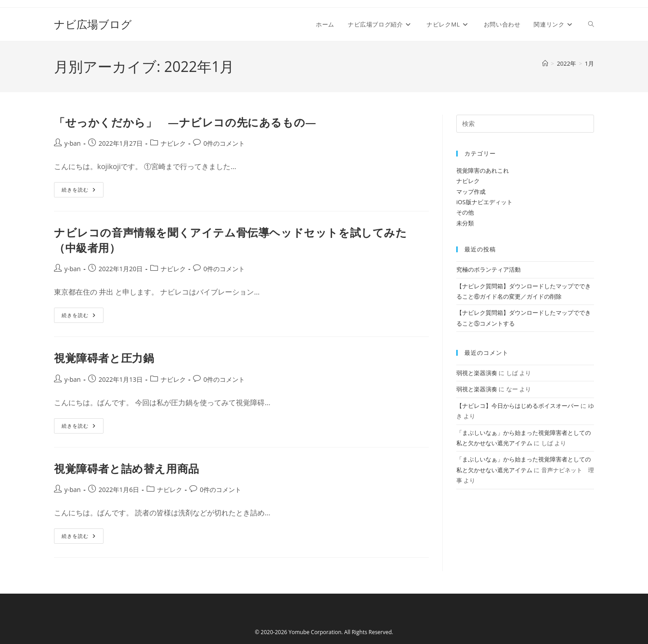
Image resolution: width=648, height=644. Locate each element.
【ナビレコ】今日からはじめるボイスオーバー (518, 406)
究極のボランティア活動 (488, 269)
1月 (589, 63)
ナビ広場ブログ (93, 24)
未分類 (465, 223)
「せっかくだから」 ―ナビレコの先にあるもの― (185, 122)
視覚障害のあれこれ (483, 170)
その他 (465, 212)
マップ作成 (471, 192)
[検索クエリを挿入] (525, 124)
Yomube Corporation (315, 632)
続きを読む (83, 191)
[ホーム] (545, 63)
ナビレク (173, 143)
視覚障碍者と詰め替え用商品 (127, 468)
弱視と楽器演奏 (477, 373)
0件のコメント (224, 143)
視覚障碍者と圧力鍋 (104, 358)
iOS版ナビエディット (484, 202)
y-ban (72, 143)
